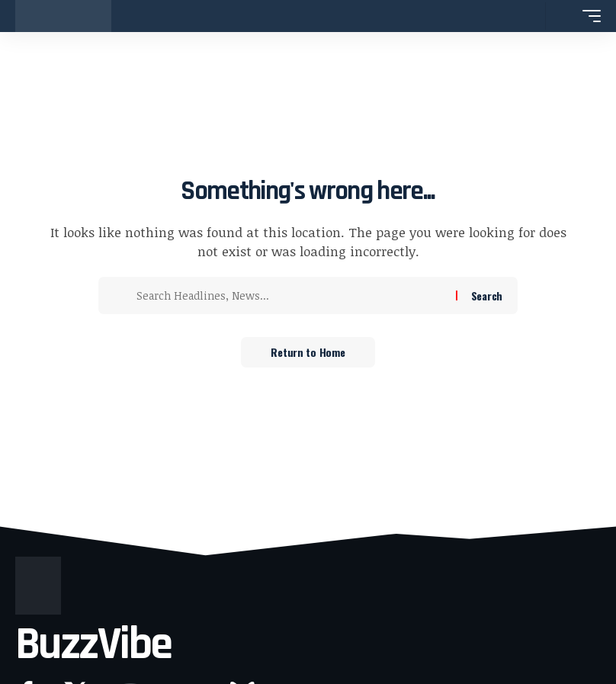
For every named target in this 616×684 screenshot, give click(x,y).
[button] (530, 16)
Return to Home (308, 352)
